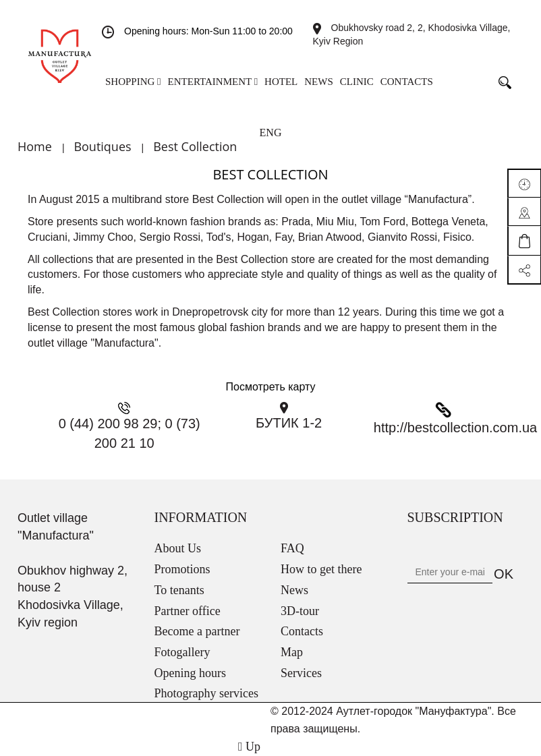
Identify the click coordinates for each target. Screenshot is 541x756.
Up (249, 747)
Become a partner (197, 631)
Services (301, 673)
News (294, 590)
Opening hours (191, 673)
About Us (178, 548)
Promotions (182, 569)
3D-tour (300, 611)
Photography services (206, 693)
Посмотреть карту (271, 387)
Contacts (302, 631)
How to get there (321, 569)
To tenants (179, 590)
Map (292, 652)
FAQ (292, 548)
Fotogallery (182, 652)
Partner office (188, 611)
